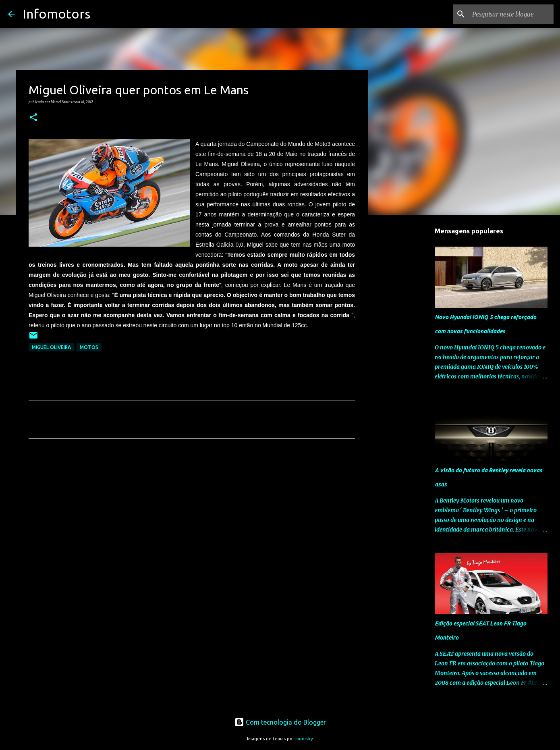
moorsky (304, 739)
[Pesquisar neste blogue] (511, 14)
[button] (33, 118)
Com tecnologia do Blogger (280, 722)
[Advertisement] (192, 520)
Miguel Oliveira (51, 347)
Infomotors (56, 14)
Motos (89, 347)
